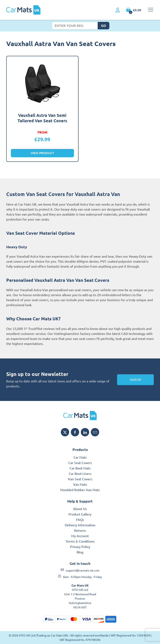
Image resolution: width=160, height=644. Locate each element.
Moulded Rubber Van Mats (80, 490)
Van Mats (80, 484)
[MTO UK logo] (80, 416)
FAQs (80, 519)
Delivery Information (80, 525)
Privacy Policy (80, 547)
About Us (80, 509)
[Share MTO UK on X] (65, 432)
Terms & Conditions (80, 541)
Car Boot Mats (80, 468)
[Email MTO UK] (95, 432)
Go (104, 26)
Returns (80, 530)
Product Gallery (80, 514)
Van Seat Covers (80, 479)
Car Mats (80, 457)
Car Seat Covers (80, 463)
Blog (80, 552)
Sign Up (135, 380)
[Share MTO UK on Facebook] (75, 432)
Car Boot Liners (80, 473)
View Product (42, 153)
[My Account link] (118, 10)
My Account (80, 536)
